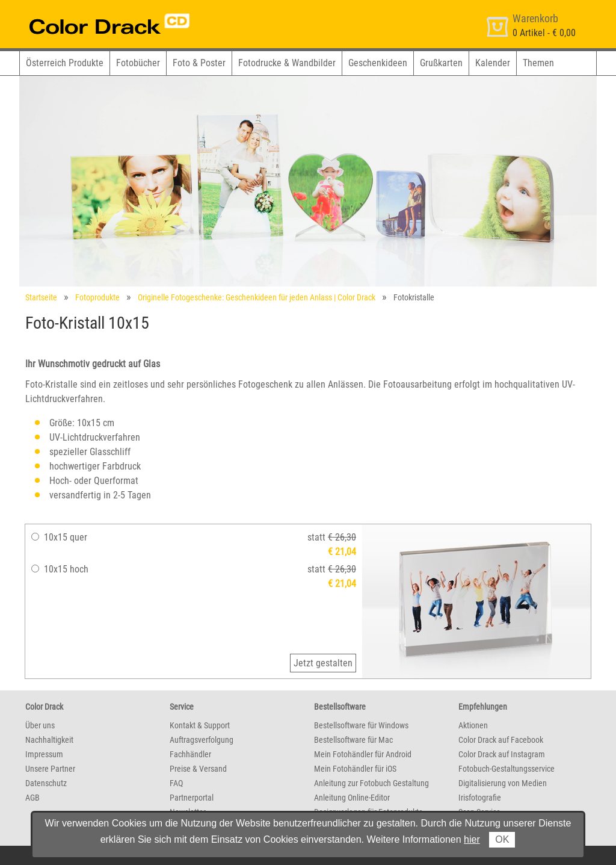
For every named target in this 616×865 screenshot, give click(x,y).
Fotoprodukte (97, 297)
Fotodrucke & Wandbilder (287, 63)
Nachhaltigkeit (49, 740)
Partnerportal (192, 798)
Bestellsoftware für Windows (361, 725)
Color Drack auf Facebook (501, 740)
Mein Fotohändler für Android (363, 754)
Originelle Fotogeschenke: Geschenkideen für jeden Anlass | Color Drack (257, 297)
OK (502, 839)
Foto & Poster (199, 63)
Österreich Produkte (65, 63)
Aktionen (473, 725)
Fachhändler (190, 754)
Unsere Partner (50, 769)
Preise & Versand (198, 769)
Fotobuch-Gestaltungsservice (507, 769)
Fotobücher (138, 63)
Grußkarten (441, 63)
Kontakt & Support (200, 725)
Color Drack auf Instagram (502, 754)
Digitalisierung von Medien (503, 783)
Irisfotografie (480, 798)
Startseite (41, 297)
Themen (538, 63)
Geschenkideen (378, 63)
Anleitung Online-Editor (352, 798)
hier (472, 839)
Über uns (40, 725)
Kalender (493, 63)
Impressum (44, 754)
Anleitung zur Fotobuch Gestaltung (371, 783)
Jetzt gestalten (323, 663)
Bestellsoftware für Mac (353, 740)
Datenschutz (46, 783)
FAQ (176, 783)
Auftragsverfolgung (202, 740)
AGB (32, 798)
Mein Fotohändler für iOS (355, 769)
